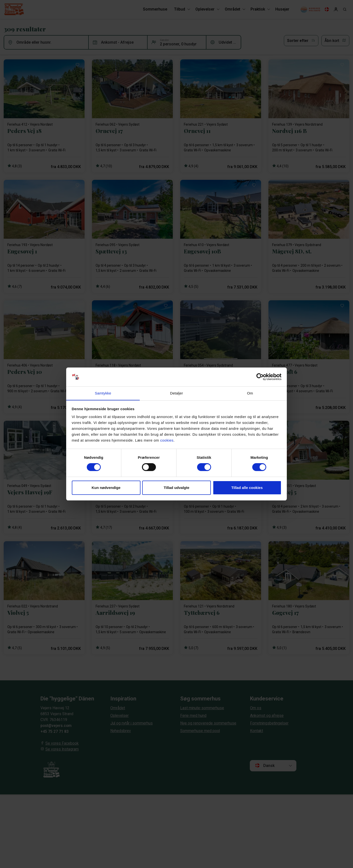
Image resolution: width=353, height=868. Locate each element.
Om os (256, 708)
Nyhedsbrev (121, 731)
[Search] (345, 10)
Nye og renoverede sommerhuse (208, 723)
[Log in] (336, 10)
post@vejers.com (56, 726)
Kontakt (257, 731)
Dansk (265, 765)
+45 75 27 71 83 (55, 731)
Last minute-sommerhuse (202, 708)
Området (118, 708)
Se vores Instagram (62, 749)
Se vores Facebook (62, 743)
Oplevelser (120, 716)
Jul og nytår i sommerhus (132, 723)
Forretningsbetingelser (270, 723)
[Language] (327, 10)
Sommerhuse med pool (200, 731)
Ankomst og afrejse (267, 716)
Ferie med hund (193, 716)
